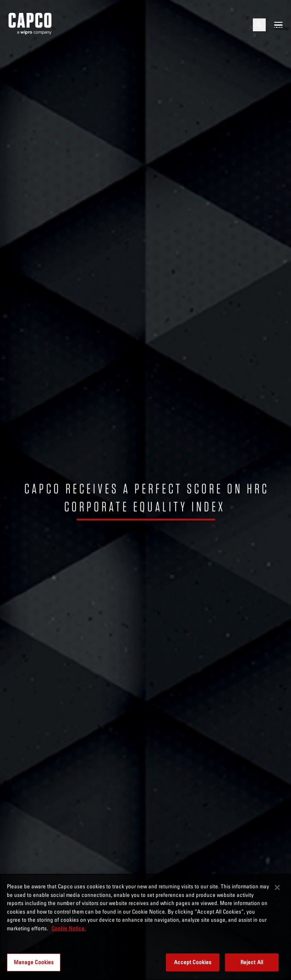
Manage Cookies (34, 962)
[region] (145, 927)
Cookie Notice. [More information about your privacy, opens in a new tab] (69, 928)
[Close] (277, 887)
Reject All (252, 962)
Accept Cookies (193, 962)
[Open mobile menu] (278, 25)
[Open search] (259, 25)
